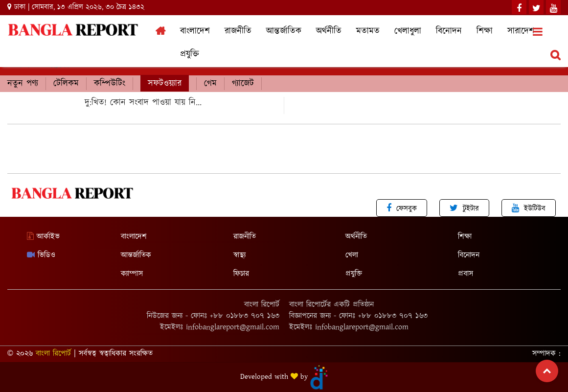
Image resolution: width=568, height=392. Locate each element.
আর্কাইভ (43, 237)
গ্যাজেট (243, 84)
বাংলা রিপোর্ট (53, 354)
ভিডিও (41, 255)
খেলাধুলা (408, 31)
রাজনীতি (238, 31)
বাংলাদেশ (195, 31)
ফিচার (241, 274)
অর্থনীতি (329, 31)
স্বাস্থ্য (239, 255)
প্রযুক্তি (190, 54)
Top (547, 371)
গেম (210, 84)
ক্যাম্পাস (132, 274)
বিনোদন (449, 31)
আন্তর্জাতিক (284, 31)
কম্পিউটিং (110, 84)
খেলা (352, 255)
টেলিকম (66, 84)
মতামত (368, 31)
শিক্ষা (485, 31)
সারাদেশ (521, 31)
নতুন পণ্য (23, 84)
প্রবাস (466, 274)
